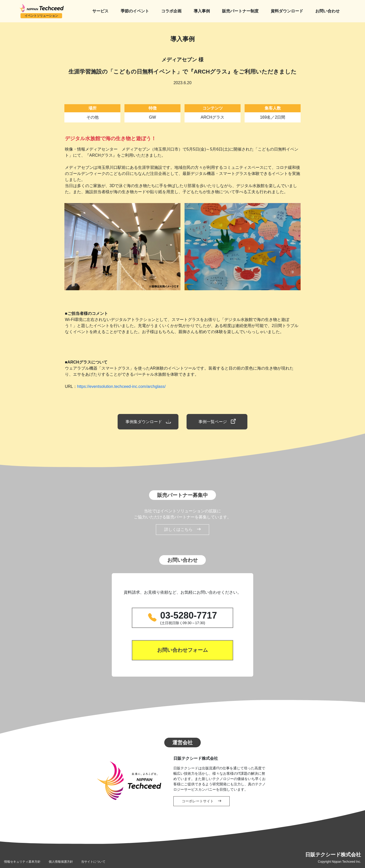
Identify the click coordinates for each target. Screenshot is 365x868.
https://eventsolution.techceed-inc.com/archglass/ (121, 386)
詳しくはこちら (182, 530)
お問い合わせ (327, 11)
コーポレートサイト (202, 801)
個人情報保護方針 (61, 862)
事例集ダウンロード (148, 422)
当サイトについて (93, 862)
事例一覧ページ (217, 422)
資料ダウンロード (287, 11)
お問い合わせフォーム (182, 650)
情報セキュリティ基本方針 (22, 862)
